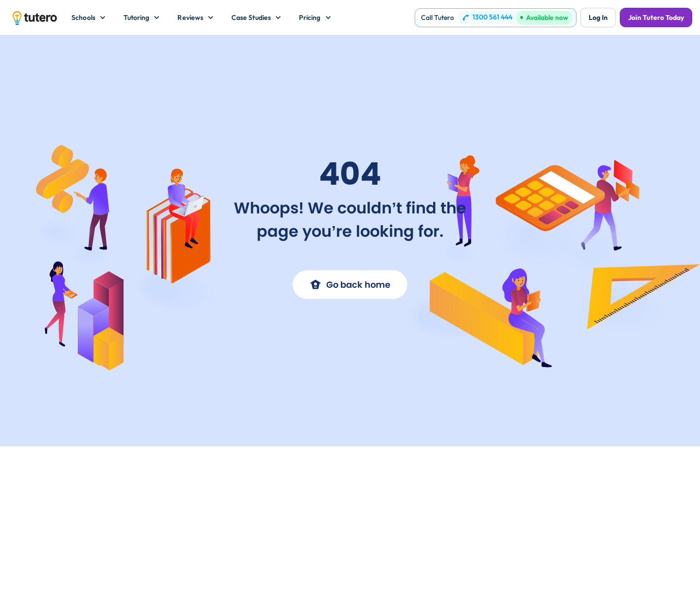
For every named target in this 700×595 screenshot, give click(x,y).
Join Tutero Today (656, 17)
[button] (89, 17)
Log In (598, 17)
